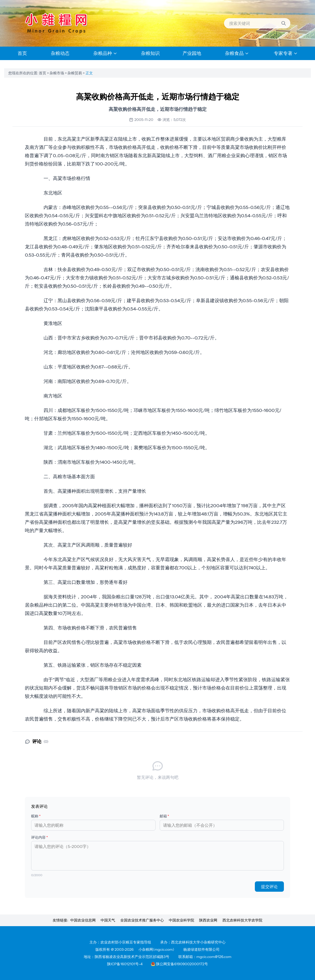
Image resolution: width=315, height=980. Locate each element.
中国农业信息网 (83, 920)
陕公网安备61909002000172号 (179, 964)
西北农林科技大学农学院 (242, 920)
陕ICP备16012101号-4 (125, 964)
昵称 (36, 816)
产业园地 (192, 53)
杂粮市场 (57, 73)
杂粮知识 (150, 53)
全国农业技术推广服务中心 (142, 920)
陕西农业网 (208, 920)
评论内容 (40, 837)
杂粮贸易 (75, 73)
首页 (43, 73)
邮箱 (164, 816)
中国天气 (108, 920)
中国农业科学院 (181, 920)
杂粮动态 (60, 53)
